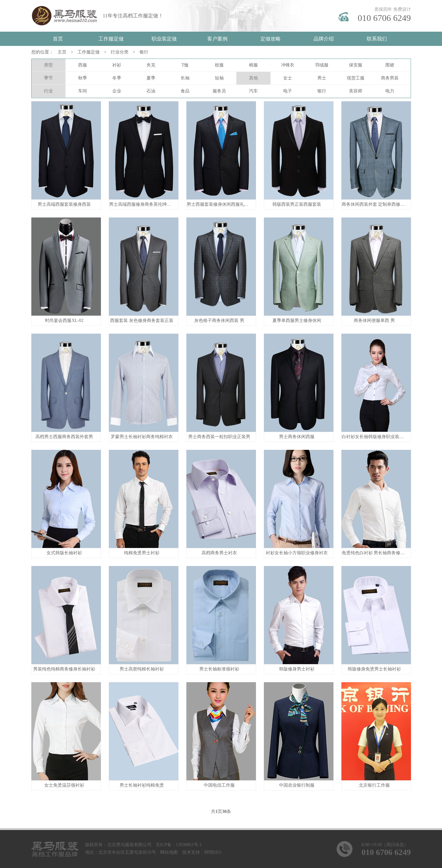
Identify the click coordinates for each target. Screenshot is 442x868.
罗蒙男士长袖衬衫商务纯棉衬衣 (142, 437)
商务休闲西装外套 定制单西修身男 (376, 204)
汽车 (253, 91)
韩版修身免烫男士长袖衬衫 (374, 669)
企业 (117, 91)
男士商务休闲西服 (297, 437)
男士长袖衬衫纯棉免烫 (142, 785)
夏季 (151, 78)
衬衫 (117, 65)
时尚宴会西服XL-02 (64, 321)
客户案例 (217, 39)
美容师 (356, 91)
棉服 (253, 65)
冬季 (117, 78)
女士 (288, 78)
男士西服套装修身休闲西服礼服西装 (222, 204)
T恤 (185, 65)
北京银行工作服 (374, 785)
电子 (288, 91)
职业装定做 (164, 39)
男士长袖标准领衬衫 (219, 669)
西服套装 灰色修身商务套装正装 (142, 321)
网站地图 (169, 852)
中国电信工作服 (219, 785)
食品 (185, 91)
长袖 (185, 78)
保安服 (356, 65)
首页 (58, 39)
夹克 (151, 65)
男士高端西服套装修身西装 (64, 204)
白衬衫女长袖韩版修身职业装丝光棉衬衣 (382, 437)
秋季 (83, 78)
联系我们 (377, 39)
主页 (62, 52)
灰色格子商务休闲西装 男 (219, 321)
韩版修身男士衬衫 (297, 669)
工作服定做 (111, 39)
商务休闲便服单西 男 (374, 321)
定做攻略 (271, 39)
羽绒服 (322, 65)
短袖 (219, 78)
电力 (390, 91)
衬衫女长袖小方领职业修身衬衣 (297, 553)
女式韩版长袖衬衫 (64, 553)
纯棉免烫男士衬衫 (142, 553)
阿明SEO (213, 852)
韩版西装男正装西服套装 (297, 204)
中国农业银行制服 (297, 785)
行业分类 (120, 52)
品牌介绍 (324, 39)
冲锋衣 (288, 65)
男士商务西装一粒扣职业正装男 (219, 437)
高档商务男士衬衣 (219, 553)
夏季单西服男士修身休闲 (297, 321)
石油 (151, 91)
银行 (144, 52)
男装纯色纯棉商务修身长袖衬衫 (64, 669)
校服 (219, 65)
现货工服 (356, 78)
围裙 (390, 65)
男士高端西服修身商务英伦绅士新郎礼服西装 (153, 204)
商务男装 (390, 78)
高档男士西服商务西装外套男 (64, 437)
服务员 (219, 91)
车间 (83, 91)
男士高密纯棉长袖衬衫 (142, 669)
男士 (322, 78)
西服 (83, 65)
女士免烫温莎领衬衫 (64, 785)
